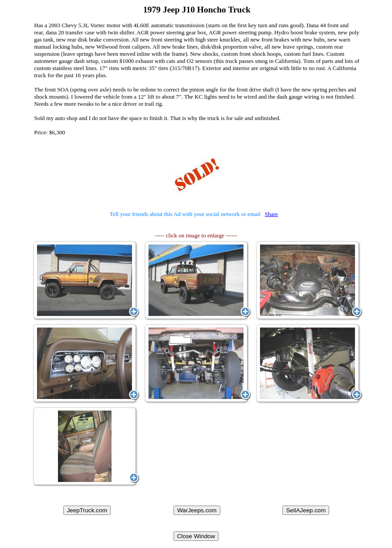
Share (272, 214)
